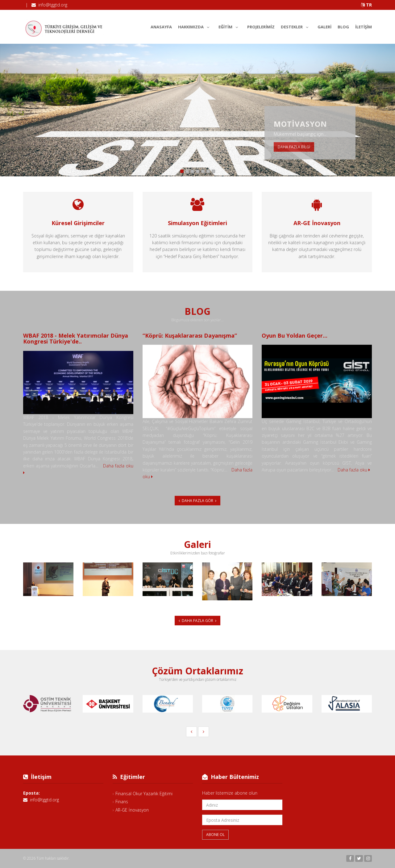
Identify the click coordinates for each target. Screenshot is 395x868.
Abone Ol (215, 835)
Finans (122, 802)
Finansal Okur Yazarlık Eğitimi (144, 794)
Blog (343, 27)
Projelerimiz (261, 27)
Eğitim (230, 26)
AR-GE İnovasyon (132, 810)
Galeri (324, 27)
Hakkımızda (195, 26)
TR (366, 5)
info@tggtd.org (53, 5)
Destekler (296, 26)
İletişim (364, 27)
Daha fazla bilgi (294, 147)
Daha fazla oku (354, 470)
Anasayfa (161, 27)
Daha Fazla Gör (197, 501)
